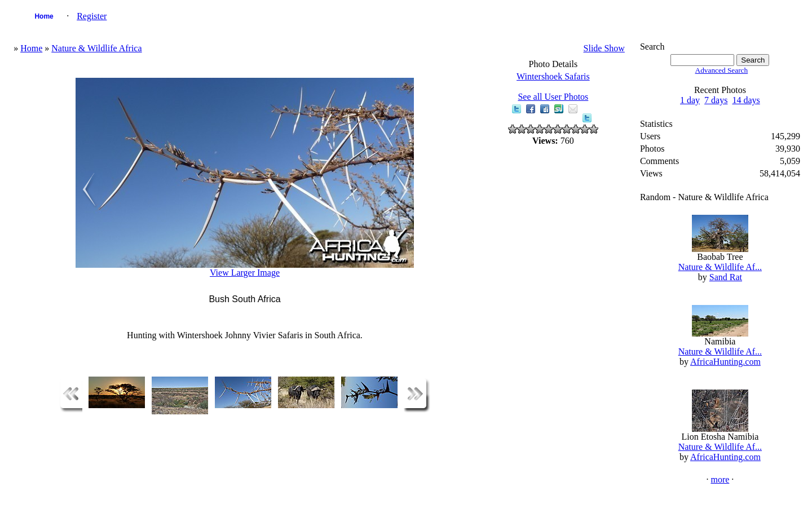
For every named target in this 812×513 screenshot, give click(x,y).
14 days (746, 100)
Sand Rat (726, 277)
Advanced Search (722, 70)
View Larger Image (245, 273)
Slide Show (604, 48)
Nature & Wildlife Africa (96, 48)
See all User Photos (553, 97)
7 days (716, 100)
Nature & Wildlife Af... (720, 267)
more (720, 479)
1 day (690, 100)
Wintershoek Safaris (553, 76)
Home (44, 16)
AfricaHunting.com (725, 362)
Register (92, 16)
